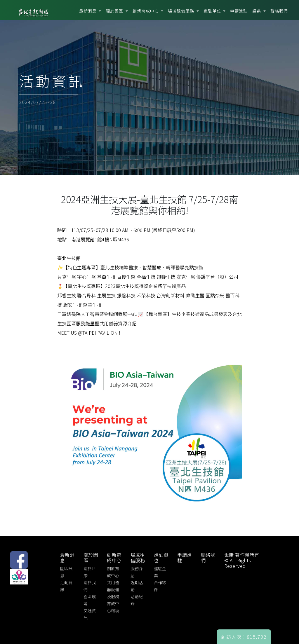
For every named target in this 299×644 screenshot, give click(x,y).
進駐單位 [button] (213, 11)
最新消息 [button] (88, 11)
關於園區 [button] (115, 11)
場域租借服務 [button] (182, 11)
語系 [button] (257, 11)
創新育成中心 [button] (146, 11)
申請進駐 (239, 11)
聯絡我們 (279, 11)
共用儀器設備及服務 (113, 589)
